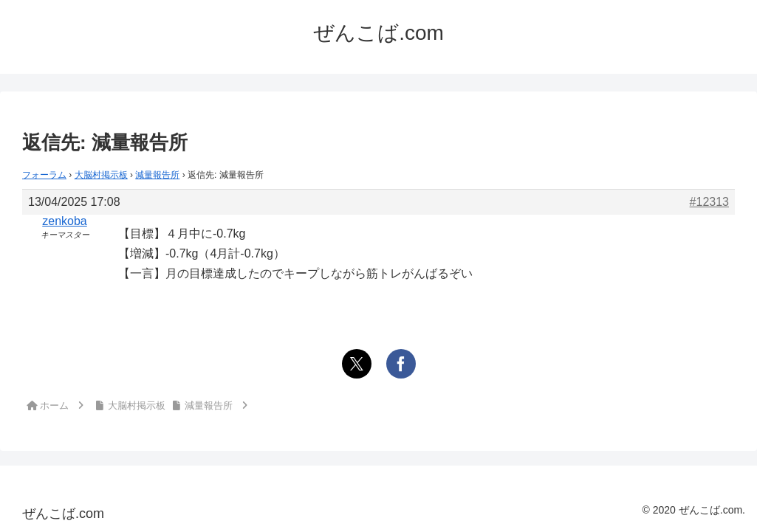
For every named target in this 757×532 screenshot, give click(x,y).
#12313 (709, 202)
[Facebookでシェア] (401, 364)
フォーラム (44, 175)
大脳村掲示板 (101, 175)
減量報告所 (157, 175)
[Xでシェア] (357, 364)
